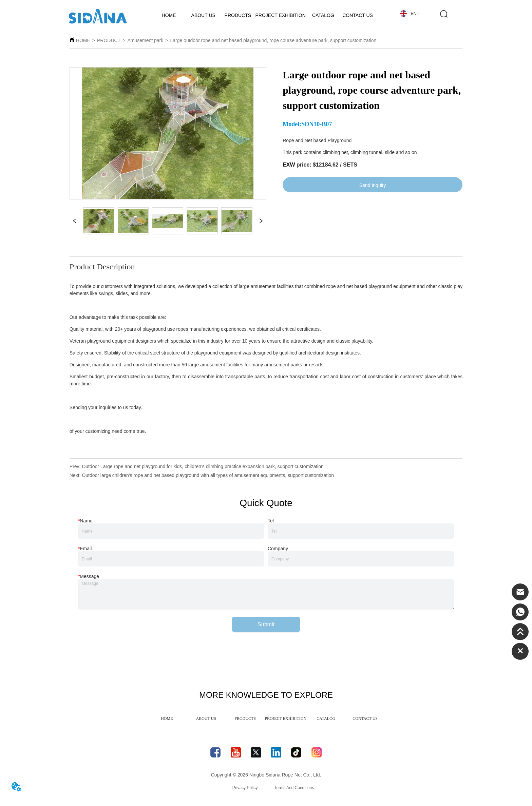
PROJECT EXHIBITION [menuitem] (286, 718)
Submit (266, 624)
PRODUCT (109, 40)
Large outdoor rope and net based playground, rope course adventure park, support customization (273, 40)
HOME (83, 40)
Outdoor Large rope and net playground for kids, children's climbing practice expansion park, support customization (203, 466)
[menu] (266, 718)
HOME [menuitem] (167, 718)
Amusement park (145, 40)
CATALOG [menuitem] (326, 718)
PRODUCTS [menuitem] (245, 718)
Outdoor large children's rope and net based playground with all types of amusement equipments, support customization (208, 475)
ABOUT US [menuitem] (206, 718)
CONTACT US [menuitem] (365, 718)
